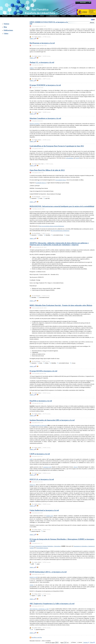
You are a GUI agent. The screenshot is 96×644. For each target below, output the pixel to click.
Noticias (6, 24)
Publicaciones (8, 30)
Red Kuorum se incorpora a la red (42, 43)
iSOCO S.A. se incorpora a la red (42, 479)
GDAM (77, 158)
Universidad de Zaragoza (42, 548)
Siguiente (86, 642)
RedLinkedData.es (20, 3)
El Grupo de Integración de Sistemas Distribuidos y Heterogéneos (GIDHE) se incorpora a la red (62, 540)
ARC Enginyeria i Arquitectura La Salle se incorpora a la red (52, 604)
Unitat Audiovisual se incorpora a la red (44, 510)
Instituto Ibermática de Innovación (39, 425)
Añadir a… (34, 39)
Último (92, 642)
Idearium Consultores (35, 124)
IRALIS (76, 467)
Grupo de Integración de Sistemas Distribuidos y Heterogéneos (46, 546)
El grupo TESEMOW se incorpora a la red (45, 85)
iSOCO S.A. (33, 485)
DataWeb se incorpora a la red (41, 401)
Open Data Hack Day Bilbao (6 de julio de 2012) (47, 170)
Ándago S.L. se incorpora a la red (42, 62)
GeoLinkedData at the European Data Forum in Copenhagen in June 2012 (57, 146)
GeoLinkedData (70, 158)
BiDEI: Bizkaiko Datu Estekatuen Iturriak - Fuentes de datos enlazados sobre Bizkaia (61, 305)
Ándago (32, 68)
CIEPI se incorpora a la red (40, 454)
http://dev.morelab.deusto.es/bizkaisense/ (60, 231)
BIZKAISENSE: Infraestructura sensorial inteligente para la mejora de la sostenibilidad (62, 206)
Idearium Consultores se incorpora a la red (45, 118)
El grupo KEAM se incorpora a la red (43, 371)
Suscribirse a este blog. (37, 637)
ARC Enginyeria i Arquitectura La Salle (39, 609)
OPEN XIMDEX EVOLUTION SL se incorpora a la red (49, 23)
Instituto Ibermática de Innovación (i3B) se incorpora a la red (52, 420)
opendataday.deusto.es (41, 183)
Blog (5, 27)
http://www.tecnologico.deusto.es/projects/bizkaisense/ (52, 226)
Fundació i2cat (50, 516)
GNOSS (32, 585)
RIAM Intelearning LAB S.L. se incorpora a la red (48, 572)
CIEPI (31, 459)
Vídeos (6, 33)
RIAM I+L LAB (33, 577)
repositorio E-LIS (47, 467)
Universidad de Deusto (61, 180)
